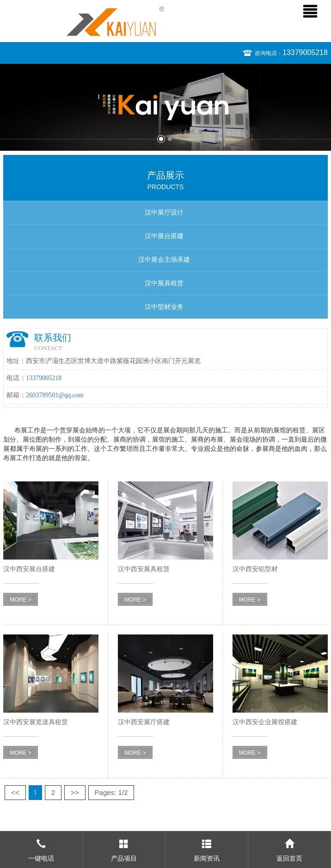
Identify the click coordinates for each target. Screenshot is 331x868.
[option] (165, 107)
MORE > (20, 600)
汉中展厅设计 (164, 212)
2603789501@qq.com (55, 395)
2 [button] (170, 139)
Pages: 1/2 (111, 792)
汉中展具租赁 (164, 283)
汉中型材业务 (164, 307)
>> (75, 792)
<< (15, 792)
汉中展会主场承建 (164, 260)
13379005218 (305, 52)
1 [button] (161, 139)
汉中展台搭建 (164, 236)
